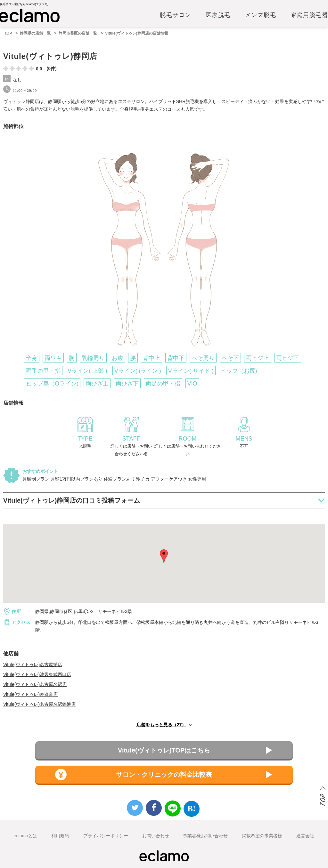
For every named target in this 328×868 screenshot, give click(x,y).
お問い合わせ (156, 836)
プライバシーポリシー (106, 836)
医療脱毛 (218, 15)
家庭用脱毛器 (309, 15)
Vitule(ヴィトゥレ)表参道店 (30, 694)
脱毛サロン (176, 15)
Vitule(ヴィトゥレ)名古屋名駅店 (35, 684)
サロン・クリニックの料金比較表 (164, 775)
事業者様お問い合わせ (205, 836)
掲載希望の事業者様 (262, 836)
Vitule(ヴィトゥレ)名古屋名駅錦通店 (39, 704)
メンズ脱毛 (261, 15)
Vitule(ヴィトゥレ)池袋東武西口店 (37, 674)
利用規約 (60, 836)
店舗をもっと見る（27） (161, 725)
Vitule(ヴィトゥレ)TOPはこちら (164, 750)
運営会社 (305, 836)
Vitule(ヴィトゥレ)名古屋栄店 (33, 665)
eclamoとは (25, 836)
